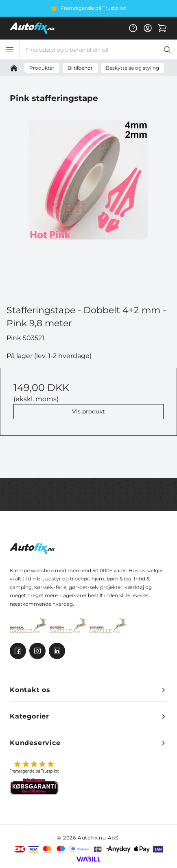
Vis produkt (88, 411)
